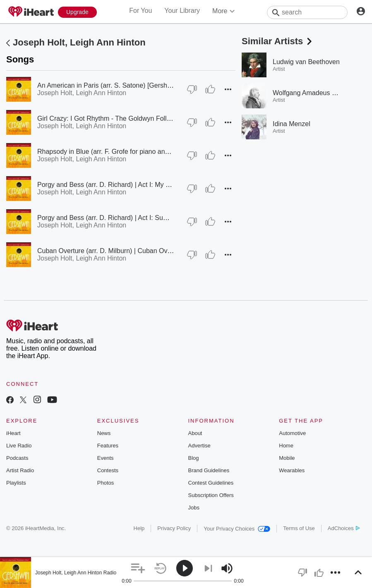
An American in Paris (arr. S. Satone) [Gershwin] (108, 85)
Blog (194, 458)
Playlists (16, 483)
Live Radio (19, 446)
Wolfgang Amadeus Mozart (312, 93)
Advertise (199, 446)
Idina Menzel (292, 124)
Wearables (292, 470)
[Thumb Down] (192, 89)
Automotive (292, 433)
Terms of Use (299, 528)
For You (140, 11)
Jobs (194, 508)
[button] (228, 89)
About (195, 433)
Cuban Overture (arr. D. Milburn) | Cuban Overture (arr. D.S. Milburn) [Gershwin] (155, 251)
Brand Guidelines (209, 470)
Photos (106, 483)
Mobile (287, 458)
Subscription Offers (211, 495)
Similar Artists (278, 41)
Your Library (182, 11)
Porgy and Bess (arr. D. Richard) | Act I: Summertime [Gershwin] (132, 218)
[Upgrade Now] (77, 12)
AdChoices (344, 528)
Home (286, 446)
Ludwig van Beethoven (306, 62)
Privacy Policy (174, 528)
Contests (108, 470)
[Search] (307, 12)
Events (106, 458)
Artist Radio (20, 470)
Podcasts (17, 458)
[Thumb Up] (210, 89)
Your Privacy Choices (237, 529)
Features (108, 446)
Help (139, 528)
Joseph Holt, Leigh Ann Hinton (79, 42)
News (104, 433)
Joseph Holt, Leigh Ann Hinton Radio (76, 573)
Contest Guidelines (211, 483)
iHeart (13, 433)
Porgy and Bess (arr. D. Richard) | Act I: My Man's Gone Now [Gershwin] (143, 185)
